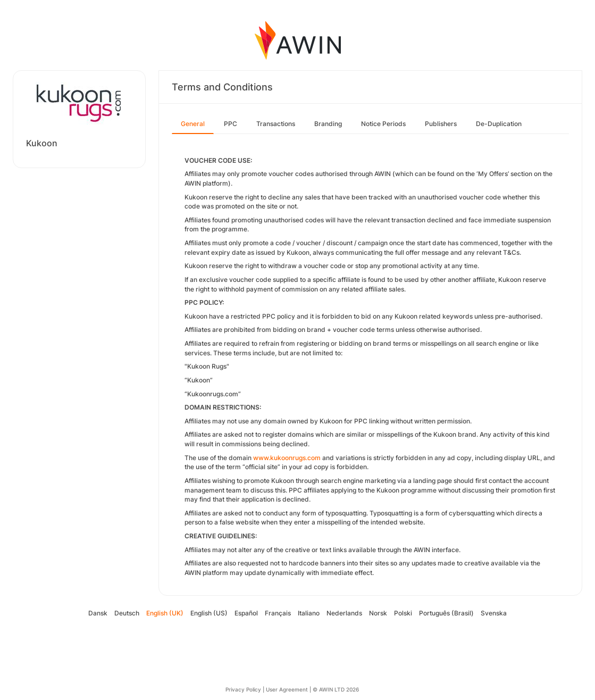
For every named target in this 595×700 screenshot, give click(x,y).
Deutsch (127, 613)
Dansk (98, 613)
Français (278, 613)
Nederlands (344, 613)
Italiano (309, 613)
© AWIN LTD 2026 (336, 689)
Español (246, 613)
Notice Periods (383, 124)
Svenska (494, 613)
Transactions (276, 124)
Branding (328, 124)
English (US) (209, 613)
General (193, 124)
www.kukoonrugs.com (287, 458)
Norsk (378, 613)
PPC (231, 124)
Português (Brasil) (446, 613)
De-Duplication (499, 124)
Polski (403, 613)
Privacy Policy (243, 689)
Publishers (441, 124)
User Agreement (287, 689)
